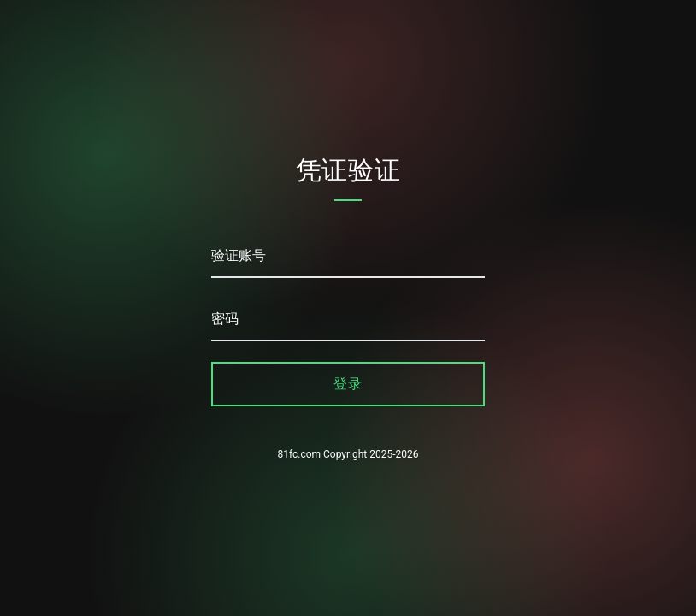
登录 (348, 384)
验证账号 (239, 255)
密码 (225, 319)
